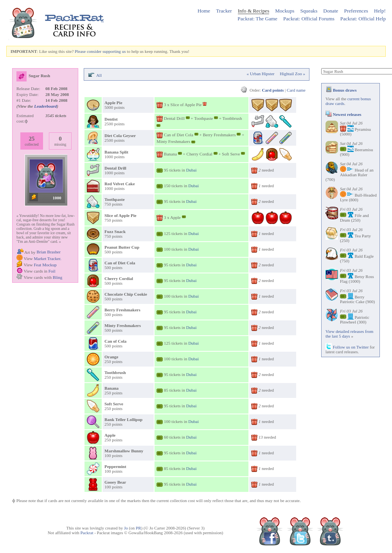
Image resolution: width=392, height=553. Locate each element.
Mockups (285, 11)
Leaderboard (45, 106)
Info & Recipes (254, 11)
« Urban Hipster (261, 74)
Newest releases (343, 114)
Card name (296, 90)
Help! (380, 11)
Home (204, 11)
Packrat (87, 533)
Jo (126, 528)
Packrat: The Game (257, 19)
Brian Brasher (48, 252)
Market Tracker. (47, 258)
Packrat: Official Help (363, 19)
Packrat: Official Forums (309, 19)
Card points (273, 90)
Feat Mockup (45, 265)
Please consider (88, 51)
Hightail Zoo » (292, 74)
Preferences (356, 11)
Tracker (224, 11)
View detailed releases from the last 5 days (349, 334)
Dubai (192, 170)
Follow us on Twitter (347, 347)
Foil (52, 271)
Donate (331, 11)
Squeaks (309, 11)
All (99, 75)
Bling (58, 277)
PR (138, 528)
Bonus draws (341, 90)
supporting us (114, 51)
